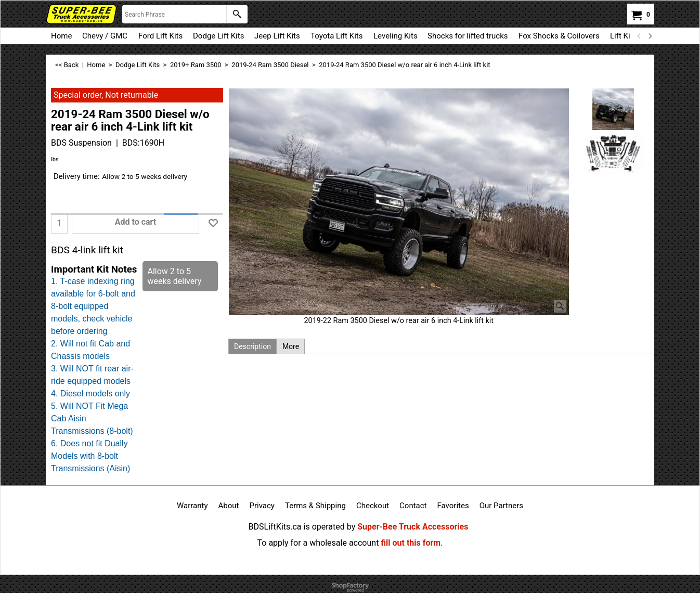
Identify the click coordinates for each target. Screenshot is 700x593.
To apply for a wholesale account (318, 543)
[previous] (639, 36)
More (291, 346)
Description (252, 346)
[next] (650, 36)
